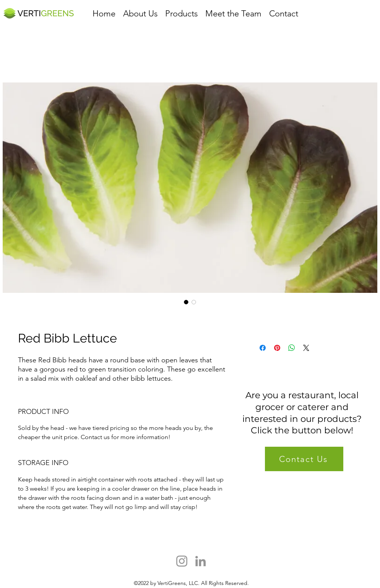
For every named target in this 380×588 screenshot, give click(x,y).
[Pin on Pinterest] (277, 348)
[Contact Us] (304, 459)
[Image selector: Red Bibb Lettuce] (186, 302)
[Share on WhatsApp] (292, 348)
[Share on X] (306, 348)
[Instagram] (182, 561)
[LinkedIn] (201, 561)
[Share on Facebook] (263, 348)
